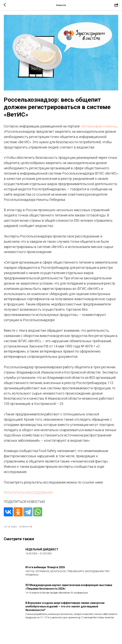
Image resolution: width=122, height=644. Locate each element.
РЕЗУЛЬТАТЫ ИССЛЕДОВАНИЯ (28, 496)
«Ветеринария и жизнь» (99, 129)
